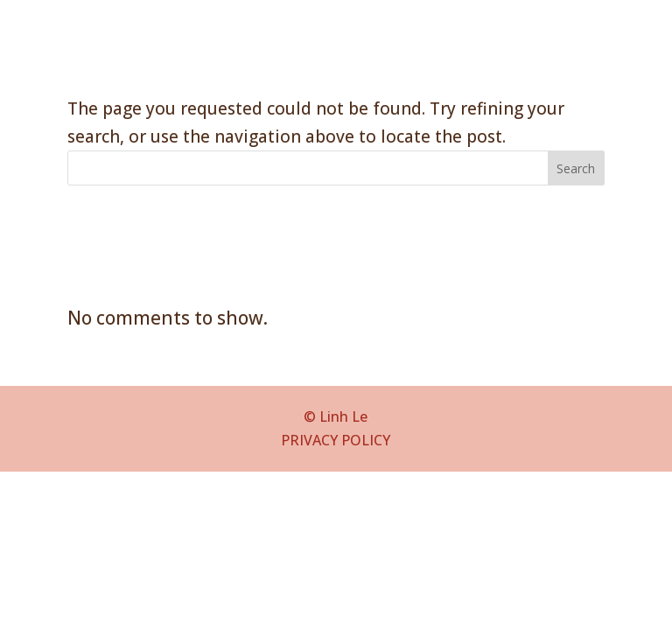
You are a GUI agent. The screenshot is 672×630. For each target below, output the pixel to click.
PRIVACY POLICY (336, 440)
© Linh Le (336, 416)
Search (576, 168)
